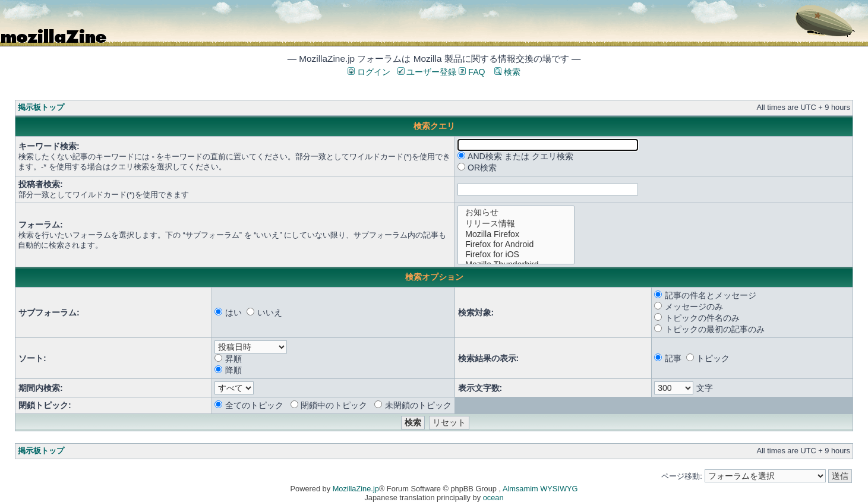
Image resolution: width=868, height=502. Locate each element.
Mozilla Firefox (516, 234)
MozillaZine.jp (356, 489)
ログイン (369, 72)
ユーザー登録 (427, 72)
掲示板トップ (41, 107)
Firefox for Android (516, 244)
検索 (507, 72)
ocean (493, 498)
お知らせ (516, 212)
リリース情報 (516, 224)
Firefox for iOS (516, 255)
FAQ (472, 72)
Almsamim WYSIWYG (540, 489)
